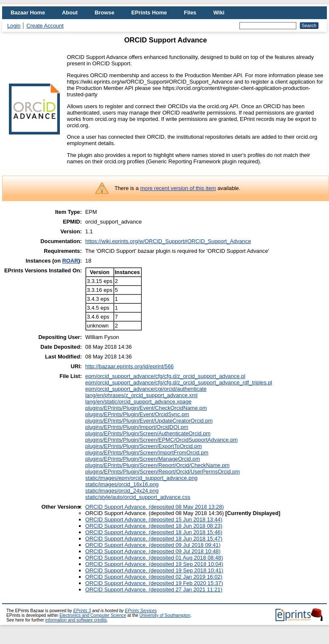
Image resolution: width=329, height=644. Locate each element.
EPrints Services (141, 611)
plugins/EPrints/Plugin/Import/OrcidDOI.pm (137, 427)
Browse (104, 13)
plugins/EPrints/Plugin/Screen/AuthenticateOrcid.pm (148, 433)
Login (14, 26)
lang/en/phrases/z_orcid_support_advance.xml (142, 395)
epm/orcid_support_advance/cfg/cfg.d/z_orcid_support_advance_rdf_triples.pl (179, 382)
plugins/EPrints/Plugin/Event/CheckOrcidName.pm (146, 408)
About (70, 13)
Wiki (219, 13)
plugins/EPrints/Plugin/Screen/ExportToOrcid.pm (144, 446)
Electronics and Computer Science (93, 615)
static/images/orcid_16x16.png (122, 484)
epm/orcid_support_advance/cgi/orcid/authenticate (146, 389)
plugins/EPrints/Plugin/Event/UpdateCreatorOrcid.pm (149, 421)
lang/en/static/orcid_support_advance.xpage (138, 402)
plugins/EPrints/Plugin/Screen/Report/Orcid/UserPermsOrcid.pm (163, 472)
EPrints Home (149, 13)
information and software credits (76, 620)
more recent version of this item (178, 188)
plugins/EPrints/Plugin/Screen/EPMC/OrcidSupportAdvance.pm (162, 440)
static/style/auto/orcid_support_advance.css (138, 497)
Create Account (45, 26)
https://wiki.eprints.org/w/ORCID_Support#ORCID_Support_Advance (168, 241)
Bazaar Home (28, 13)
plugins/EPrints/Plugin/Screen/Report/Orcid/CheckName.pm (157, 465)
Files (190, 13)
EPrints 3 (82, 611)
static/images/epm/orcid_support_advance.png (142, 478)
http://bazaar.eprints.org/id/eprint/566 (129, 366)
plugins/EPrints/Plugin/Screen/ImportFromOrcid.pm (147, 452)
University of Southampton (165, 615)
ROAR (70, 261)
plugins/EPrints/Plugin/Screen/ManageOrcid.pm (143, 459)
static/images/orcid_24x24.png (122, 491)
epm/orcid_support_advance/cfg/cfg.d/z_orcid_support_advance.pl (165, 376)
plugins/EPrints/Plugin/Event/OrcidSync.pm (137, 414)
